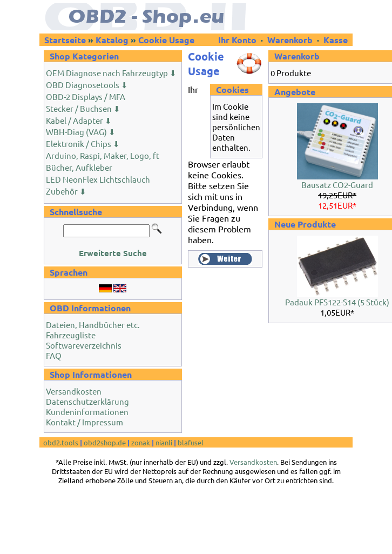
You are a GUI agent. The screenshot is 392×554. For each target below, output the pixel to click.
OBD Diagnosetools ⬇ (87, 85)
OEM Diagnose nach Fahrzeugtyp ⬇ (111, 73)
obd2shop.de (105, 442)
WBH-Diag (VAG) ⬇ (81, 132)
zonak (141, 442)
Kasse (336, 40)
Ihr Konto (238, 40)
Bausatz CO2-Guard (337, 185)
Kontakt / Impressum (85, 422)
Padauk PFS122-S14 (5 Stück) (337, 302)
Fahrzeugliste (71, 335)
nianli (164, 442)
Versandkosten (74, 391)
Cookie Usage (166, 40)
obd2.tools (61, 442)
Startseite (65, 40)
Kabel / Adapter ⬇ (79, 120)
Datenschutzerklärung (87, 401)
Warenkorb (290, 40)
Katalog (112, 40)
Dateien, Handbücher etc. (93, 325)
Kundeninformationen (87, 412)
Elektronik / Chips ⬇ (83, 143)
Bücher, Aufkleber (79, 167)
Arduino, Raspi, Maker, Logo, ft (103, 155)
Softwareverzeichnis (84, 345)
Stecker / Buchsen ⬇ (83, 108)
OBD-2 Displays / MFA (86, 96)
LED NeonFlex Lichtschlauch (98, 179)
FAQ (54, 355)
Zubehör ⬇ (66, 191)
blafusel (191, 442)
